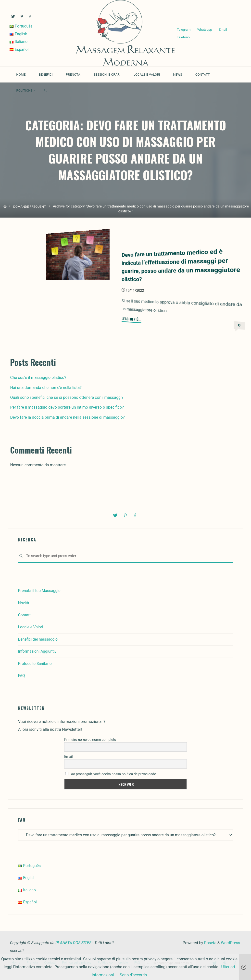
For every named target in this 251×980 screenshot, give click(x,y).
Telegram (184, 29)
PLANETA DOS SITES (73, 942)
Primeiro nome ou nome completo (90, 739)
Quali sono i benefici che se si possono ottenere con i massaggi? (67, 397)
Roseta (210, 942)
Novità (24, 602)
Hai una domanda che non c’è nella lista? (46, 387)
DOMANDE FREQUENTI (30, 210)
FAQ (22, 675)
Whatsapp (204, 29)
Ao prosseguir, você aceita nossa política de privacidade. (111, 773)
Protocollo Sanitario (36, 663)
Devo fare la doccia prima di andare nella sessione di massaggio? (67, 417)
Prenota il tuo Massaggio (40, 590)
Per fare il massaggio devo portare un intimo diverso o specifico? (67, 407)
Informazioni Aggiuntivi (38, 651)
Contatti (25, 614)
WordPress (230, 942)
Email (223, 29)
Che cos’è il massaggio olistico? (38, 377)
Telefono (183, 37)
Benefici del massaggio (39, 639)
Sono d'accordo (133, 975)
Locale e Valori (31, 627)
